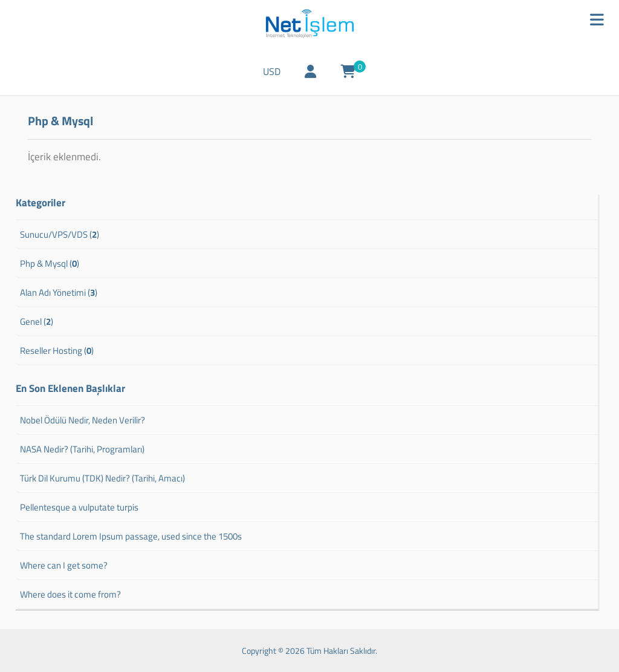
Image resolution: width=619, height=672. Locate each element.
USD (272, 71)
